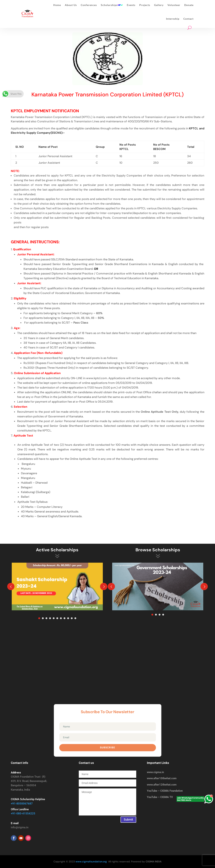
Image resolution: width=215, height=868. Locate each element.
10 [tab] (72, 618)
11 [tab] (75, 618)
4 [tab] (50, 618)
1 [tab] (39, 618)
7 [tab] (61, 618)
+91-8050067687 (22, 804)
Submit (128, 820)
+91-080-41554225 (23, 814)
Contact (188, 19)
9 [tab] (68, 618)
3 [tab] (46, 618)
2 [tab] (43, 618)
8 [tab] (64, 618)
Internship (173, 19)
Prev (11, 586)
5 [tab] (54, 618)
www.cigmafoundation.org (91, 862)
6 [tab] (57, 618)
